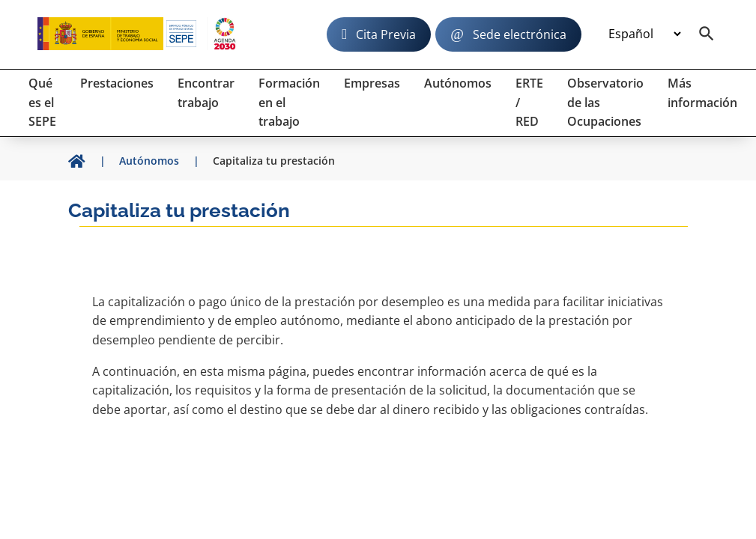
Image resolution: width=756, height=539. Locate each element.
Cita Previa (386, 34)
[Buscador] (707, 34)
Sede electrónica (520, 34)
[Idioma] (644, 34)
